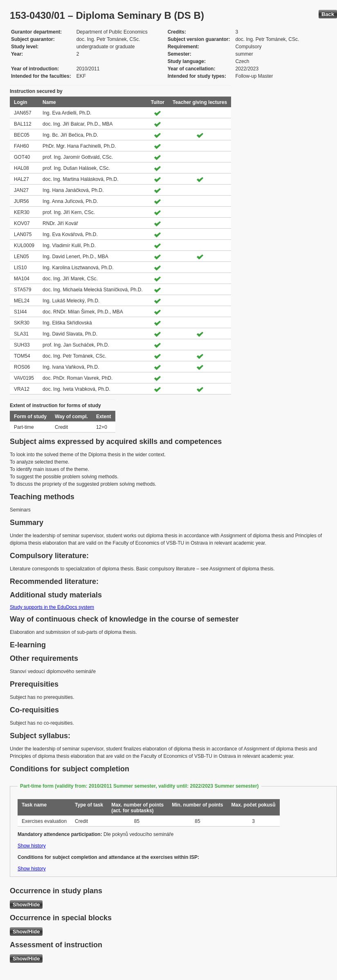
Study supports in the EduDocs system (52, 607)
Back (328, 14)
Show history (32, 846)
